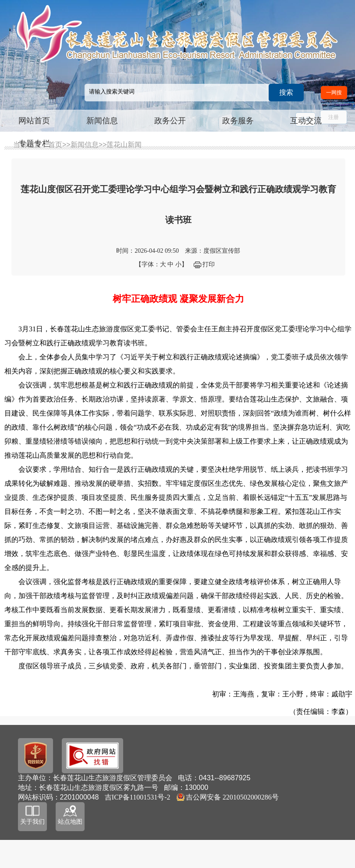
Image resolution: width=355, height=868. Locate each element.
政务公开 (170, 121)
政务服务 (238, 121)
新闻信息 (102, 121)
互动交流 (306, 121)
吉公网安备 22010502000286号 (232, 797)
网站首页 (34, 121)
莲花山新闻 (124, 145)
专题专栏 (34, 143)
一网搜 (334, 93)
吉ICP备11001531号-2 (138, 797)
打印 (209, 264)
